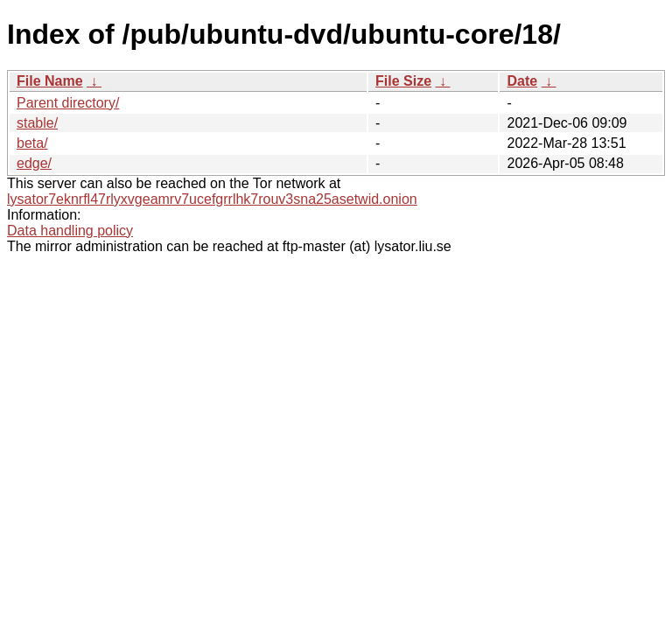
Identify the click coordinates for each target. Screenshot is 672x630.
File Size (403, 81)
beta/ (32, 143)
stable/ (37, 123)
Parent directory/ (68, 103)
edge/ (34, 163)
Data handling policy (70, 231)
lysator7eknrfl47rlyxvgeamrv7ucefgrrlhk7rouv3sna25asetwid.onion (212, 199)
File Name (50, 81)
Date (522, 81)
